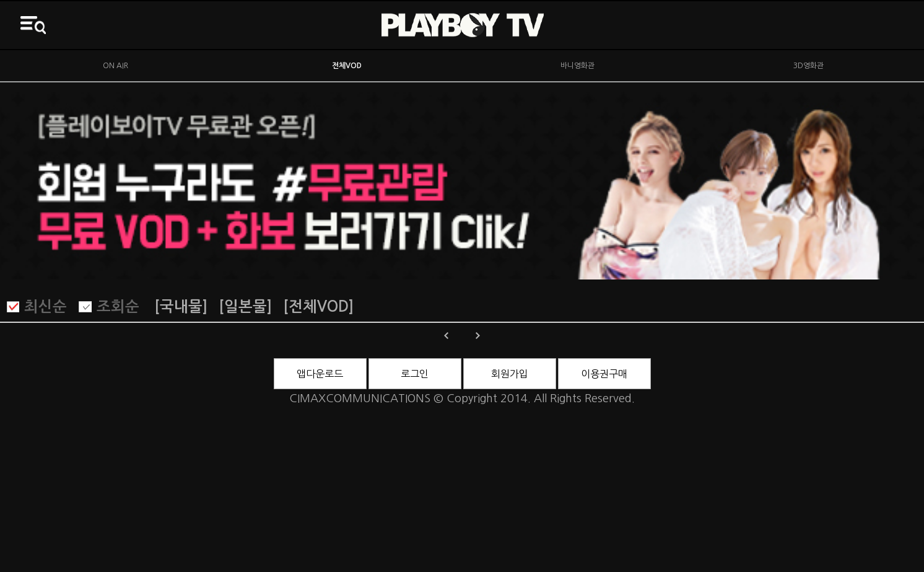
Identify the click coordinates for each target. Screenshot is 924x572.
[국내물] (181, 307)
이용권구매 (604, 374)
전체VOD (347, 66)
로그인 (415, 374)
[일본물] (245, 307)
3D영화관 (808, 66)
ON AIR (115, 66)
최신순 (46, 307)
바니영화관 (577, 66)
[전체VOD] (318, 307)
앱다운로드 (320, 374)
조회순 (118, 307)
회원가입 (510, 374)
